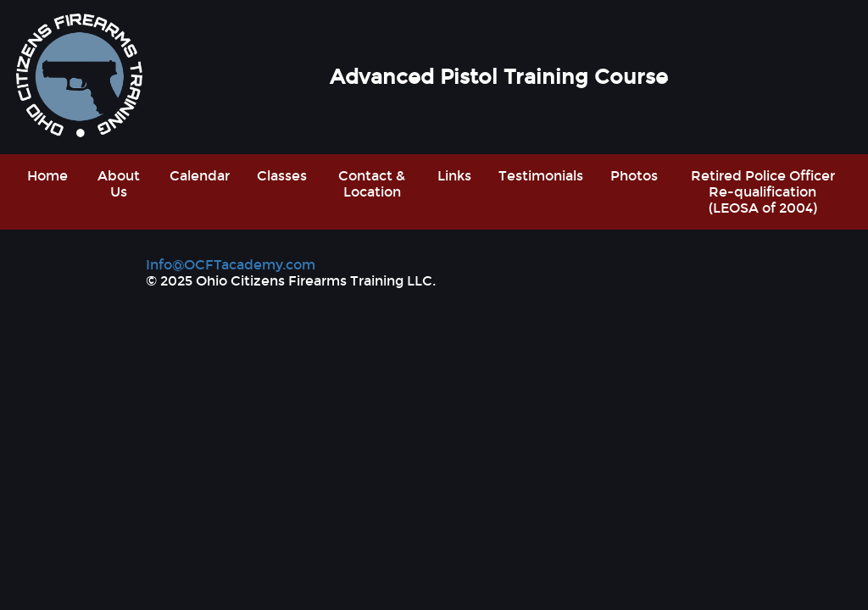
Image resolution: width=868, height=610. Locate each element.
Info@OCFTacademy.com (231, 265)
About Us (119, 184)
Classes (282, 176)
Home (47, 176)
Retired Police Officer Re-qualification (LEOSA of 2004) (763, 192)
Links (454, 176)
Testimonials (541, 176)
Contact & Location (372, 184)
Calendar (200, 176)
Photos (634, 176)
